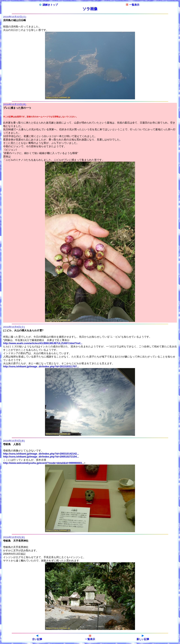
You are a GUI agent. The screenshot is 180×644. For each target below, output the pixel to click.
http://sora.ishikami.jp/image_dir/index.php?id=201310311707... (41, 367)
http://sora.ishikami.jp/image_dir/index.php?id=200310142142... (41, 454)
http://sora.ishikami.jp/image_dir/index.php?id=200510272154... (41, 457)
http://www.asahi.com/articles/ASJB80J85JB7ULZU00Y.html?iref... (43, 343)
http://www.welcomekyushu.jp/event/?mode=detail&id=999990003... (44, 463)
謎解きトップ (49, 5)
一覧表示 (133, 5)
